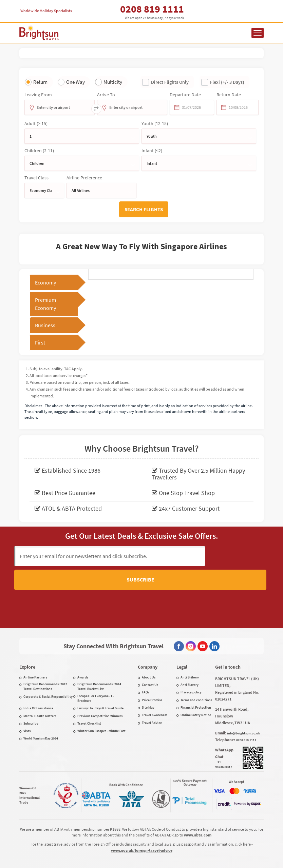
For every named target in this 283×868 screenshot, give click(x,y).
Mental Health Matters (40, 692)
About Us (149, 653)
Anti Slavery (190, 661)
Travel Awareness (155, 691)
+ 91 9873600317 (224, 740)
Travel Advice (152, 699)
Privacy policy (191, 668)
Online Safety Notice (196, 691)
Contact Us (150, 661)
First (40, 342)
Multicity (113, 82)
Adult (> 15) (36, 123)
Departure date (185, 95)
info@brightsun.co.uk (243, 709)
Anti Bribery (190, 653)
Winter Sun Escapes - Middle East (101, 707)
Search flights (144, 209)
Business (45, 325)
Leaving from (38, 95)
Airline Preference (84, 178)
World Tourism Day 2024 (41, 714)
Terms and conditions (196, 676)
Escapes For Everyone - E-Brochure (96, 674)
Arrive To (106, 95)
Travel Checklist (89, 699)
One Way (76, 82)
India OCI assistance (38, 684)
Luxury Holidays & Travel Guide (100, 684)
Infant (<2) (152, 151)
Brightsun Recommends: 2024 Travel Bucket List (99, 662)
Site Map (148, 683)
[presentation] (141, 584)
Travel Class (36, 178)
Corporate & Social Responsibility (48, 673)
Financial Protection (196, 683)
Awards (83, 653)
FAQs (146, 668)
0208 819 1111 (152, 9)
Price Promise (152, 676)
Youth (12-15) (155, 123)
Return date (229, 95)
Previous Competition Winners (100, 692)
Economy (45, 282)
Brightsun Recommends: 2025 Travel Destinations (45, 662)
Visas (27, 707)
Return (40, 82)
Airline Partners (35, 653)
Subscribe (237, 556)
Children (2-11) (39, 151)
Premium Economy (45, 304)
